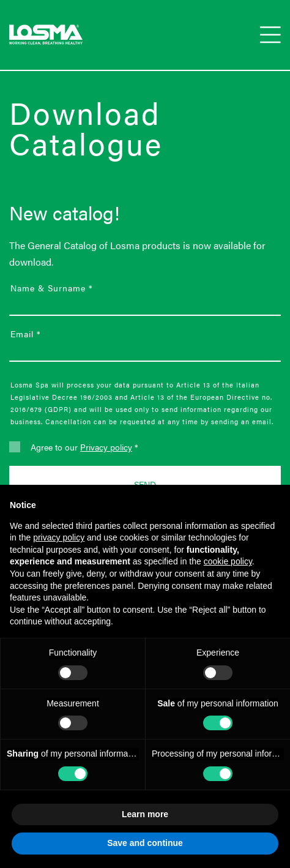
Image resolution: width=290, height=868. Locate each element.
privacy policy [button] (59, 537)
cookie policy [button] (228, 561)
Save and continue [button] (145, 843)
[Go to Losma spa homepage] (46, 35)
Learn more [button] (145, 814)
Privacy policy (106, 447)
